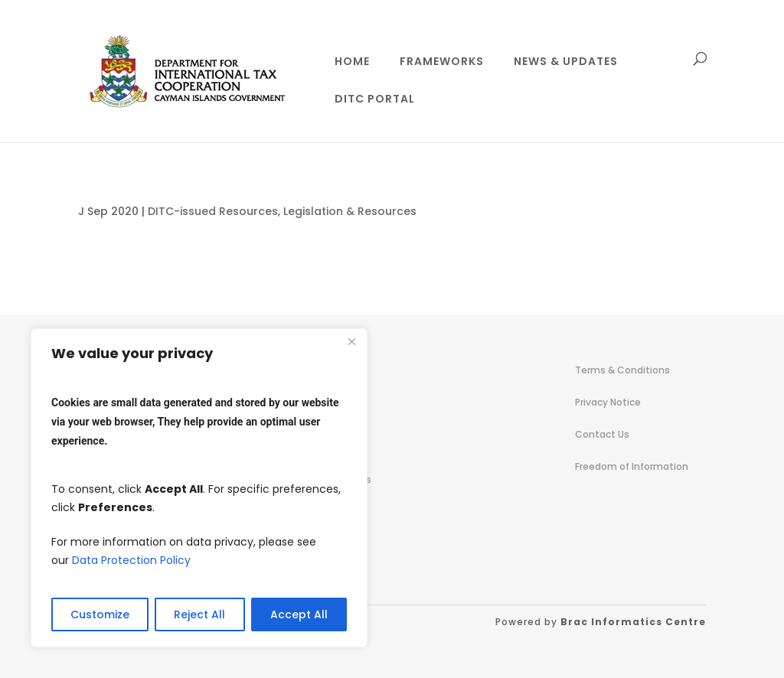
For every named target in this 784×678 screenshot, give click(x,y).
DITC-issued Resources (213, 211)
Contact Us (602, 434)
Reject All (199, 614)
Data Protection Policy (131, 560)
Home (352, 62)
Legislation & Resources (350, 211)
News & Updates (566, 62)
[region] (199, 488)
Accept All (299, 614)
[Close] (351, 341)
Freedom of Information (632, 466)
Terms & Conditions (622, 370)
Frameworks (442, 62)
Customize (100, 614)
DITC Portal (375, 100)
